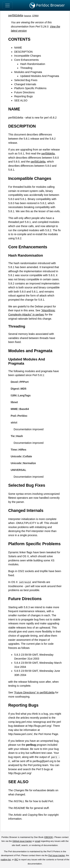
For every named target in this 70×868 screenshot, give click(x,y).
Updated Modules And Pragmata (40, 76)
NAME (18, 48)
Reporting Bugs (23, 96)
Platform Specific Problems (30, 88)
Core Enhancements (26, 60)
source (28, 16)
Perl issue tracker (57, 855)
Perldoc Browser (47, 5)
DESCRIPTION (23, 52)
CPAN (35, 16)
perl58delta (48, 154)
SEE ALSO (21, 100)
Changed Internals (25, 84)
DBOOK (49, 837)
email (38, 841)
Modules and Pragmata (28, 72)
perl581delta (38, 162)
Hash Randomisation (33, 64)
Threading (26, 68)
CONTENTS (19, 39)
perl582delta (16, 15)
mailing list (6, 860)
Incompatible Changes (28, 56)
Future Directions (24, 92)
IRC (16, 860)
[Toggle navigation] (7, 5)
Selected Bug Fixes (26, 80)
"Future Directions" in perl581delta (34, 692)
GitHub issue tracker (22, 841)
